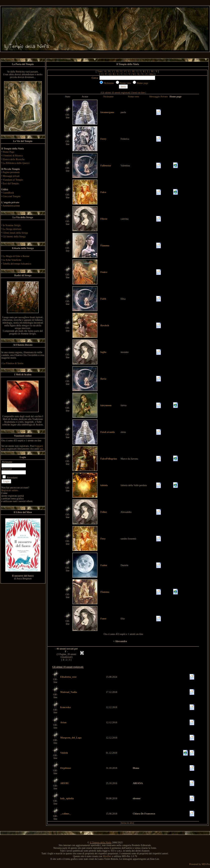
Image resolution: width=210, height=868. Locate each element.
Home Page (8, 152)
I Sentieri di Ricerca (13, 156)
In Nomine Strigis (12, 225)
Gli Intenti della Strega (14, 236)
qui (41, 449)
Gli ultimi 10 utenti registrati (115, 93)
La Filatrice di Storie (13, 363)
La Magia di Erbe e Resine (16, 256)
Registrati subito (10, 490)
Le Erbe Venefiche (12, 260)
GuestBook (8, 193)
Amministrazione (11, 206)
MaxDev (107, 856)
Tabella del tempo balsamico (17, 264)
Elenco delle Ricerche (14, 159)
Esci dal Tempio (11, 183)
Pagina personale (11, 172)
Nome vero (133, 97)
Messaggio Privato (159, 97)
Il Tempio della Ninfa (101, 842)
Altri (152, 74)
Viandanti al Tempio (13, 180)
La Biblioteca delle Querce (16, 163)
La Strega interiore (12, 229)
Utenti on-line (138, 93)
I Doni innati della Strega (15, 233)
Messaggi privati (11, 176)
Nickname (108, 97)
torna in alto (127, 823)
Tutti (100, 71)
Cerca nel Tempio (12, 196)
